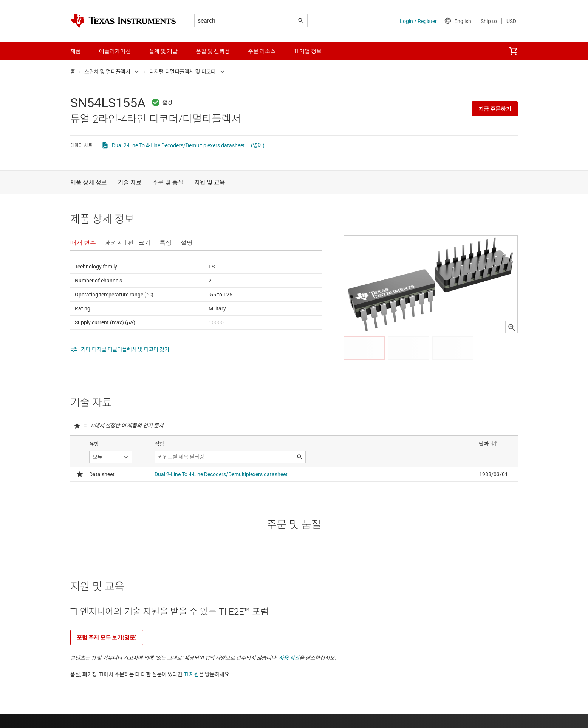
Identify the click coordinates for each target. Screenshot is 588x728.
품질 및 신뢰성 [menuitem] (213, 51)
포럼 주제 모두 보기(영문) (107, 637)
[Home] (123, 21)
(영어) (258, 145)
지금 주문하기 (495, 109)
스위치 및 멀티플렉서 (107, 72)
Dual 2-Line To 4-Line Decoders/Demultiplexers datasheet (178, 145)
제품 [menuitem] (76, 51)
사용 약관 (289, 658)
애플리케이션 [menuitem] (115, 51)
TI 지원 (191, 674)
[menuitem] (513, 51)
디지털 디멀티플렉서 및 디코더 (183, 72)
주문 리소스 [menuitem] (262, 51)
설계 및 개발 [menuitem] (163, 51)
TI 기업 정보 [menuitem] (308, 51)
